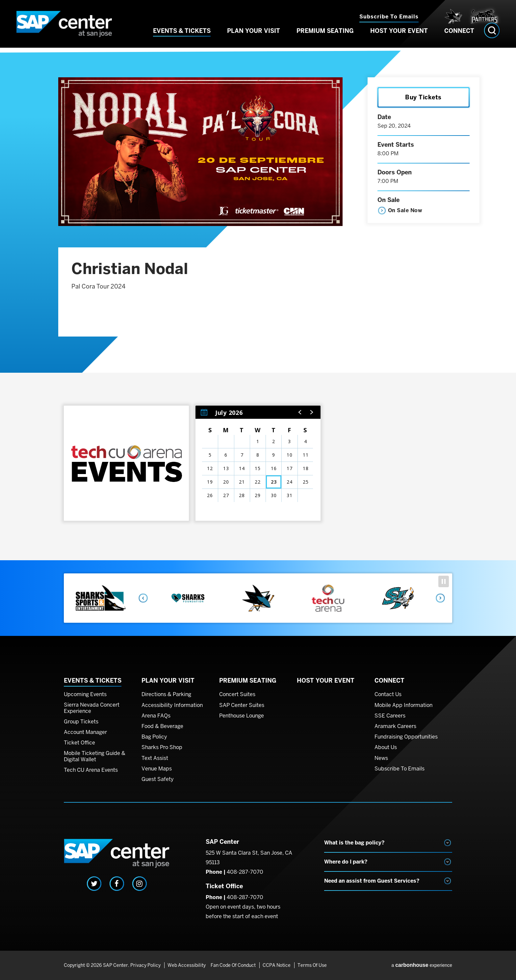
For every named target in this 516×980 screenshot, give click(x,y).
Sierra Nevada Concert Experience (92, 708)
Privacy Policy (145, 965)
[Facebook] (117, 884)
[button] (300, 412)
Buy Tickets (423, 97)
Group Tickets (81, 722)
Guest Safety (158, 779)
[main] (258, 308)
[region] (258, 463)
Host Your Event (399, 39)
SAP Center (71, 28)
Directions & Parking (166, 694)
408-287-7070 (245, 872)
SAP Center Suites (242, 705)
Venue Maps (157, 769)
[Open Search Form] (492, 39)
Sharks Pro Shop (162, 747)
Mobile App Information (403, 705)
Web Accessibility (186, 965)
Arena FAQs (156, 716)
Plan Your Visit (254, 39)
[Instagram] (140, 884)
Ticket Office (79, 743)
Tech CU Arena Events (91, 770)
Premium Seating (325, 39)
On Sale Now (405, 210)
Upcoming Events (85, 694)
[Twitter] (94, 884)
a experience (422, 965)
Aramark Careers (395, 726)
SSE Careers (390, 716)
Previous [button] (143, 598)
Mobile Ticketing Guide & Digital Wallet (95, 756)
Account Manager (85, 732)
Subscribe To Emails (400, 769)
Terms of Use (310, 965)
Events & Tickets (182, 39)
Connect (459, 39)
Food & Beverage (162, 726)
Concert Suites (237, 694)
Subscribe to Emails (389, 17)
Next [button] (441, 598)
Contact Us (388, 694)
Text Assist (155, 758)
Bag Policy (154, 737)
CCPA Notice (276, 965)
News (381, 758)
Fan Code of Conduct (233, 965)
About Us (386, 747)
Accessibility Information (172, 705)
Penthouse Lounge (242, 716)
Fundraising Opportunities (406, 737)
